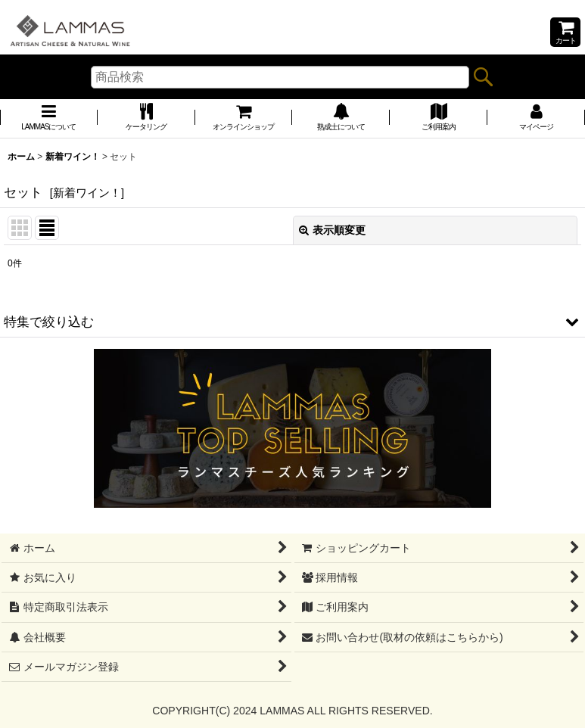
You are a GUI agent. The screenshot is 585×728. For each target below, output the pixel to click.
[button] (292, 322)
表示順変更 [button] (332, 230)
